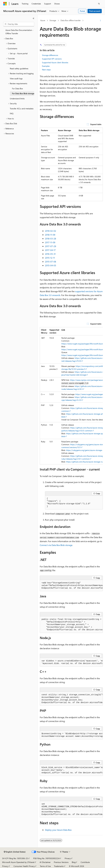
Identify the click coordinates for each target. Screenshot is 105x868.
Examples (46, 66)
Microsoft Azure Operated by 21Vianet (18, 862)
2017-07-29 (51, 246)
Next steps (46, 70)
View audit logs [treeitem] (16, 78)
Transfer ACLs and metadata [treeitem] (22, 109)
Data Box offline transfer (71, 20)
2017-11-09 (50, 242)
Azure (43, 20)
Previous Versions (61, 862)
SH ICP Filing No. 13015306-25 (15, 858)
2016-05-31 (50, 254)
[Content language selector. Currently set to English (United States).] (15, 852)
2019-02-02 (51, 231)
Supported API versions (52, 59)
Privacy (68, 858)
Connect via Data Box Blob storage (56, 545)
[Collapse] (33, 18)
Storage (53, 20)
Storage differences (50, 55)
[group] (71, 396)
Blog (74, 862)
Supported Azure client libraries (55, 62)
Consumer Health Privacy (24, 866)
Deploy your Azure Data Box (58, 830)
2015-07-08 (51, 262)
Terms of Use (45, 866)
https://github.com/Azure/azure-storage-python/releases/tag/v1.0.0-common (83, 429)
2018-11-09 (50, 235)
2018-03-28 (51, 238)
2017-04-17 (50, 250)
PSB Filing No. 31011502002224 (46, 858)
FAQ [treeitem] (12, 113)
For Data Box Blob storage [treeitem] (23, 93)
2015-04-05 (51, 265)
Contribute (85, 862)
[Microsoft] (5, 4)
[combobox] (19, 24)
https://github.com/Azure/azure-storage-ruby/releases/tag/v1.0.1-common (83, 457)
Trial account (95, 11)
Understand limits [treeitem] (17, 99)
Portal (82, 11)
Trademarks (59, 866)
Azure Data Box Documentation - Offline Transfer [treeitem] (19, 32)
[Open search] (99, 4)
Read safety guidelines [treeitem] (19, 68)
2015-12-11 (50, 258)
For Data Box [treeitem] (17, 89)
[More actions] (100, 21)
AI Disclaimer (45, 862)
